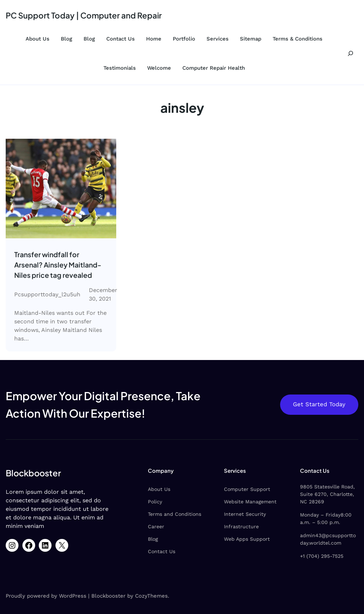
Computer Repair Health (214, 68)
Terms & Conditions (298, 39)
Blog (66, 39)
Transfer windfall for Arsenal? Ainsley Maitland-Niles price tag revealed (58, 265)
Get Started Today (319, 404)
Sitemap (251, 39)
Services (218, 39)
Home (154, 39)
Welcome (159, 68)
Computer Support (246, 489)
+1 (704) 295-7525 (321, 556)
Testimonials (120, 68)
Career (155, 526)
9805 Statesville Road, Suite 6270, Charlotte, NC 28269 (327, 494)
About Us (38, 39)
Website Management (250, 502)
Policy (154, 502)
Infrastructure (241, 526)
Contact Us (121, 39)
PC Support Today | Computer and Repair (84, 15)
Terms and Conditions (173, 514)
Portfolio (184, 39)
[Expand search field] (350, 53)
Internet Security (244, 514)
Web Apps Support (246, 539)
